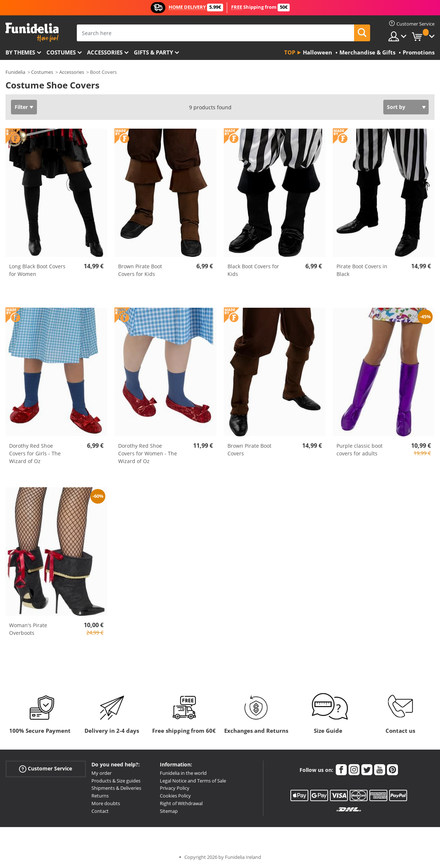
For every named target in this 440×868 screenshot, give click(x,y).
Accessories (105, 52)
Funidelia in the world (183, 773)
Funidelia (15, 72)
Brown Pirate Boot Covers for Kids (140, 270)
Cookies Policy (175, 796)
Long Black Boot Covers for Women (37, 270)
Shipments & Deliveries (116, 788)
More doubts (106, 803)
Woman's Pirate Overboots (28, 629)
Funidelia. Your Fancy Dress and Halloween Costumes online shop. (32, 32)
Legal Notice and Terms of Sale (193, 781)
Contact (100, 811)
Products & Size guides (116, 781)
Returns (100, 796)
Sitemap (169, 811)
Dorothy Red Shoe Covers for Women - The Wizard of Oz (148, 453)
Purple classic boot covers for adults (360, 450)
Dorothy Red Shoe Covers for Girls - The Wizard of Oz (35, 453)
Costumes (61, 52)
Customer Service (46, 768)
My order (101, 773)
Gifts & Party (153, 52)
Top (290, 52)
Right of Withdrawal (181, 803)
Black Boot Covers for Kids (253, 270)
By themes (20, 52)
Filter (21, 107)
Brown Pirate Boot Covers (249, 450)
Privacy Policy (175, 788)
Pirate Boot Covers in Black (362, 270)
